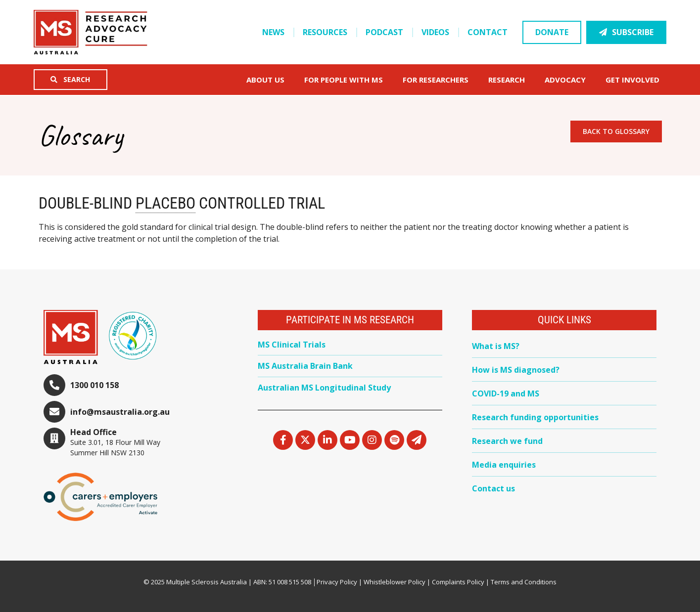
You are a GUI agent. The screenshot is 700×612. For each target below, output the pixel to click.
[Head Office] (54, 438)
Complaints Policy (458, 582)
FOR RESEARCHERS (438, 80)
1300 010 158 (94, 385)
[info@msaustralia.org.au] (54, 412)
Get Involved (635, 80)
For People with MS (346, 80)
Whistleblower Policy (395, 582)
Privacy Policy (337, 582)
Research (509, 80)
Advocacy (568, 80)
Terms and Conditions (524, 582)
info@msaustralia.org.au (120, 412)
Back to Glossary (616, 131)
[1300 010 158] (54, 385)
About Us (268, 80)
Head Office (93, 432)
